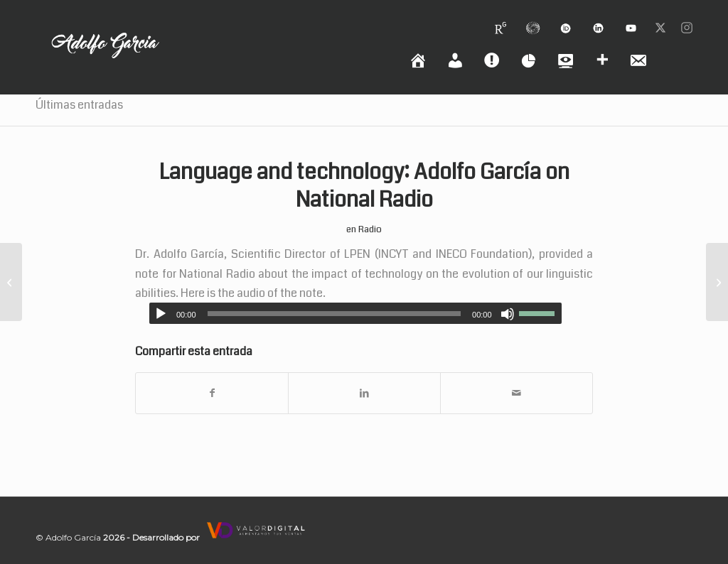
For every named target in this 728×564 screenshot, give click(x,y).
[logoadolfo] (105, 63)
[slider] (334, 314)
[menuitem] (500, 22)
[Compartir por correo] (516, 393)
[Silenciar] (508, 314)
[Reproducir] (161, 314)
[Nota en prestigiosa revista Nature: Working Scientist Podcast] (717, 282)
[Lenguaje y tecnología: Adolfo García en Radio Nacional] (11, 282)
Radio (370, 229)
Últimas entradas (79, 105)
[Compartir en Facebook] (212, 393)
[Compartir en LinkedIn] (364, 393)
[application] (355, 313)
